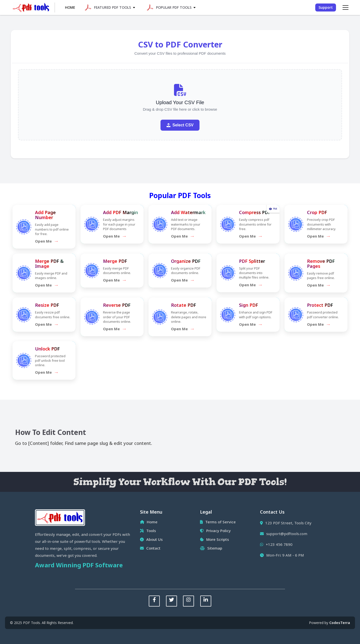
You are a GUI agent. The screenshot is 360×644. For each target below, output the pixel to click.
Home (70, 7)
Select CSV (180, 125)
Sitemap (211, 548)
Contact (150, 548)
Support (326, 7)
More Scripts (214, 539)
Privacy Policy (215, 531)
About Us (151, 539)
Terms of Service (218, 522)
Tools (148, 531)
